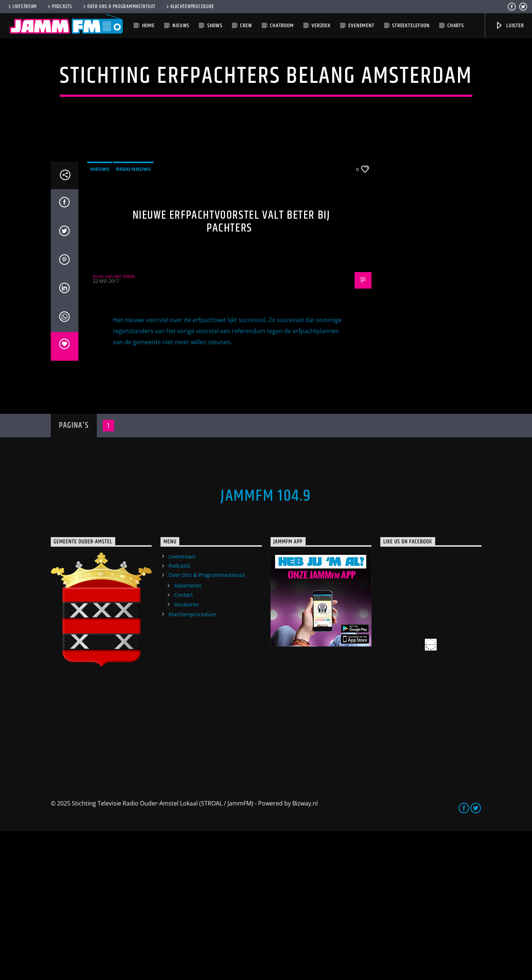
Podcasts (59, 7)
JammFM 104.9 (266, 645)
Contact (184, 743)
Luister (509, 26)
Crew (246, 26)
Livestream (22, 7)
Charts (456, 26)
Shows (215, 26)
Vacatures (186, 753)
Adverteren (188, 734)
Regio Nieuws (133, 318)
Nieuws (181, 26)
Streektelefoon (411, 26)
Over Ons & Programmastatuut (119, 7)
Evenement (361, 26)
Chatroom (282, 26)
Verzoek (321, 26)
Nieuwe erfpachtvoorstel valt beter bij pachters (231, 370)
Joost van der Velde (114, 425)
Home (148, 26)
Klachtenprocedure (190, 7)
